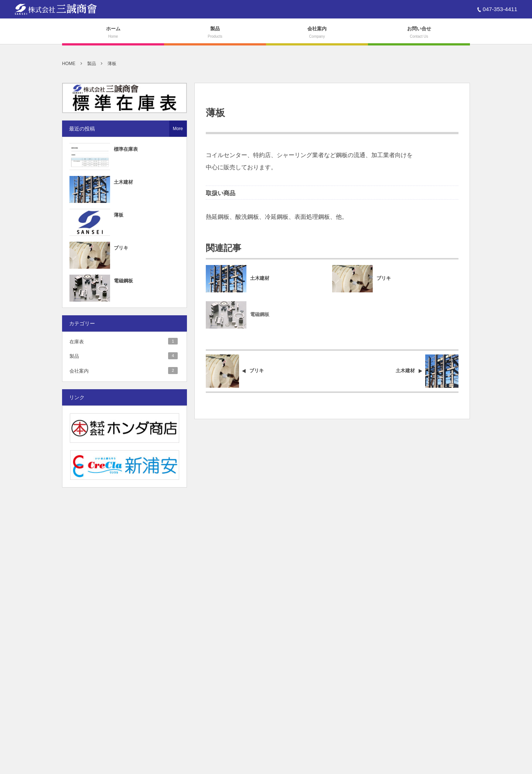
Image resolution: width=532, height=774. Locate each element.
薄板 (119, 215)
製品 (124, 356)
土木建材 (260, 279)
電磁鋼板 (260, 318)
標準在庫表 (126, 149)
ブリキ (384, 279)
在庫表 (124, 341)
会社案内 (124, 370)
